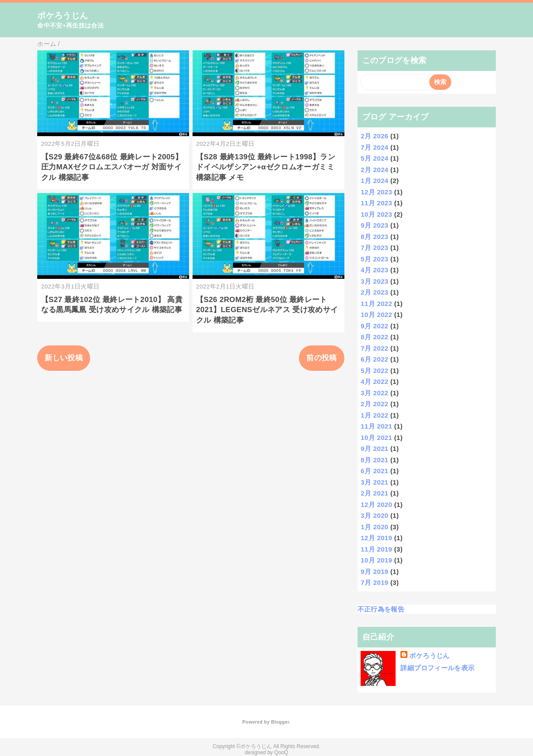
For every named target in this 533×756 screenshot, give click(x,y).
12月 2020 (376, 505)
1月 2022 (374, 415)
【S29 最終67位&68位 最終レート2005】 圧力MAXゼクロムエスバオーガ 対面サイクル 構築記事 (112, 167)
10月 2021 (376, 438)
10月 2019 (376, 560)
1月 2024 (374, 181)
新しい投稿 (64, 358)
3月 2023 (374, 281)
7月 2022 (374, 348)
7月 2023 (374, 248)
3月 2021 (374, 482)
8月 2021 (374, 460)
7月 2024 (374, 147)
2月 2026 (374, 136)
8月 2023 (374, 237)
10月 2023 (376, 214)
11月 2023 (376, 203)
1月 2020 (374, 527)
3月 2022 (374, 393)
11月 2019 (376, 549)
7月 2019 (374, 582)
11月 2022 (376, 304)
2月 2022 (374, 404)
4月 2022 (374, 382)
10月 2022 (376, 315)
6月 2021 (374, 471)
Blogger (280, 722)
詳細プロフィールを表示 (437, 668)
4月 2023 (374, 270)
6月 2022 (374, 359)
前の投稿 (321, 358)
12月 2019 (376, 538)
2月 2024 (374, 170)
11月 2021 (376, 426)
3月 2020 (374, 515)
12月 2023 (376, 192)
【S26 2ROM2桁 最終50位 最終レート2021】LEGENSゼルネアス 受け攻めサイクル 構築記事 (267, 310)
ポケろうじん (63, 16)
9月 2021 (374, 448)
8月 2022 (374, 337)
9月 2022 (374, 326)
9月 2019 (374, 571)
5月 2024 (374, 158)
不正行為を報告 (381, 609)
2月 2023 (374, 292)
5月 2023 (374, 259)
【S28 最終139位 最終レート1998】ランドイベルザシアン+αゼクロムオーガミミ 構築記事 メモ (266, 167)
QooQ (281, 752)
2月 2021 (374, 493)
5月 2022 (374, 371)
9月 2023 (374, 225)
